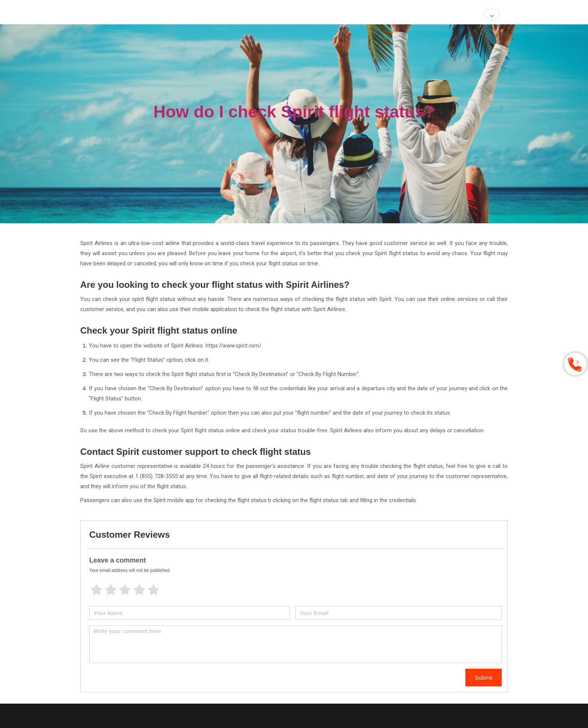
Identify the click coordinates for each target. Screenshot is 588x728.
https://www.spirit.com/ (233, 346)
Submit (484, 678)
